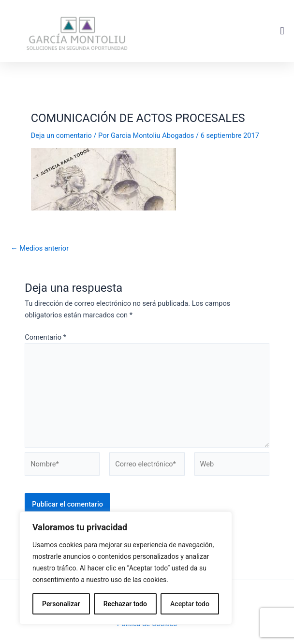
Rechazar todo (125, 604)
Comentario (45, 337)
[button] (282, 31)
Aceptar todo (190, 604)
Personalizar (61, 604)
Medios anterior (40, 248)
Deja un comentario (61, 135)
